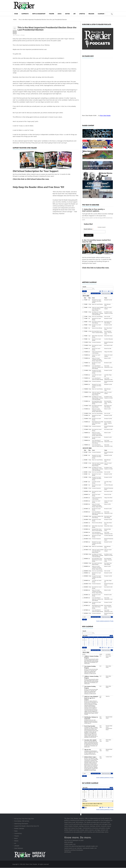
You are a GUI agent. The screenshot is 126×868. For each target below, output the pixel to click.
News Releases (19, 848)
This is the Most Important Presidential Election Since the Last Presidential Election (47, 29)
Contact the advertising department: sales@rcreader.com (81, 846)
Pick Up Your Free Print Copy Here (24, 819)
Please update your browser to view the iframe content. (98, 288)
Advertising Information (21, 824)
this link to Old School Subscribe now (33, 179)
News (16, 831)
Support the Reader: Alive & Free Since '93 (27, 826)
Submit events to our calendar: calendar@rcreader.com (81, 848)
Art (74, 14)
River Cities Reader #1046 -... (90, 116)
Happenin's (25, 14)
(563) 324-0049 (69, 842)
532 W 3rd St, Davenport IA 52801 (74, 841)
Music (60, 14)
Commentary (18, 834)
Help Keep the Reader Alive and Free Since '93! (38, 187)
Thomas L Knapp (20, 35)
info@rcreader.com (70, 844)
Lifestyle (82, 14)
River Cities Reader (105, 116)
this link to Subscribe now (98, 268)
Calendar (102, 14)
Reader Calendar (19, 829)
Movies (67, 14)
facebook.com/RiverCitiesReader (74, 850)
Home (16, 14)
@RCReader (68, 852)
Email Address (89, 229)
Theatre (52, 14)
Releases (91, 14)
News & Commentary (39, 14)
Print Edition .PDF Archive (22, 821)
